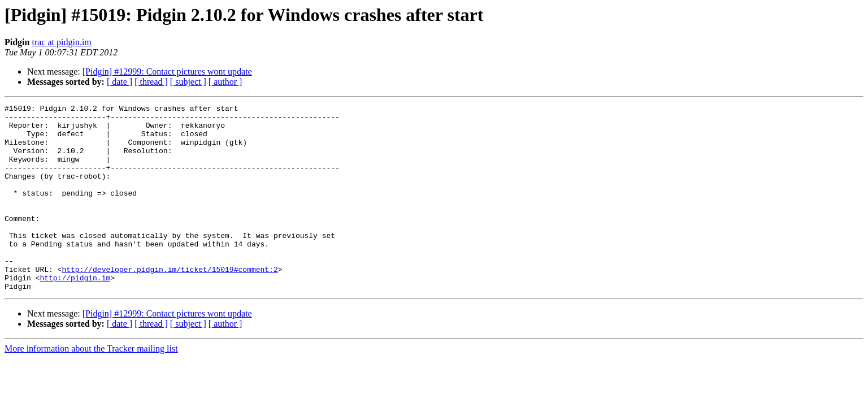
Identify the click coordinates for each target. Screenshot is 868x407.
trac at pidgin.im (61, 42)
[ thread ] (151, 82)
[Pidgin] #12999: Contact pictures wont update (167, 72)
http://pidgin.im (75, 313)
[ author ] (225, 82)
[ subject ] (188, 82)
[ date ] (120, 82)
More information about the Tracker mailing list (91, 386)
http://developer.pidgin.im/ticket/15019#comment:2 (170, 303)
